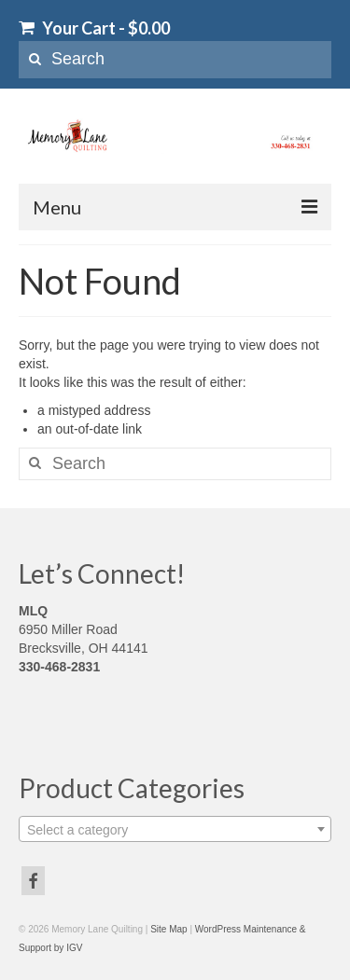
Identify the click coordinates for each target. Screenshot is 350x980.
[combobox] (175, 829)
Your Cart (94, 28)
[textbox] (175, 830)
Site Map (168, 929)
